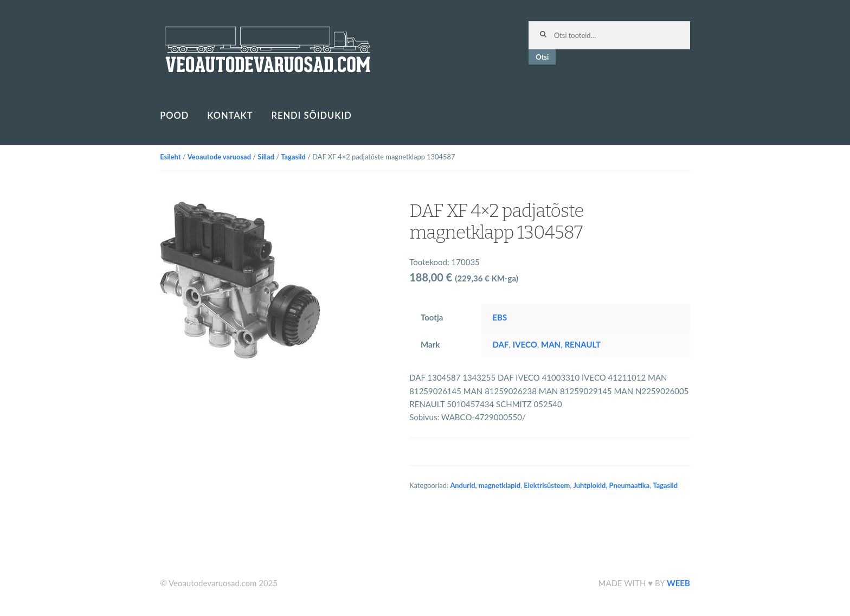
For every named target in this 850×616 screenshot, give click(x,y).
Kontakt (230, 116)
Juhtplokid (589, 485)
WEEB (678, 583)
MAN (551, 344)
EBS (500, 317)
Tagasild (293, 157)
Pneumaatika (630, 485)
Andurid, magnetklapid (485, 485)
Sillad (266, 157)
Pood (174, 116)
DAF (500, 344)
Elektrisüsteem (547, 485)
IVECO (525, 344)
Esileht (170, 157)
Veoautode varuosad (219, 157)
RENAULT (582, 344)
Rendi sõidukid (311, 116)
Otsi (542, 57)
